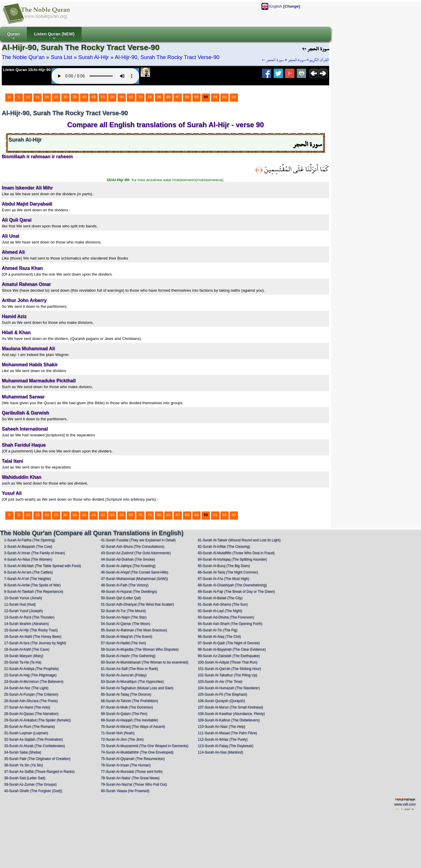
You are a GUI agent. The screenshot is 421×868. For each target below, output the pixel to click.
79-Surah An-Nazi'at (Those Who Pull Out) (134, 784)
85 (169, 97)
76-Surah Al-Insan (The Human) (126, 765)
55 (112, 97)
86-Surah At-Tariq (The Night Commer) (228, 572)
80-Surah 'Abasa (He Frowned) (125, 791)
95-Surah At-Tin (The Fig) (218, 630)
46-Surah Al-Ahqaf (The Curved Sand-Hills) (134, 572)
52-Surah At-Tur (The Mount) (123, 611)
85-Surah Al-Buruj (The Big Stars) (224, 566)
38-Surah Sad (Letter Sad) (25, 778)
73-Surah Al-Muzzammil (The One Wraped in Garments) (145, 746)
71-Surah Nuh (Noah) (118, 733)
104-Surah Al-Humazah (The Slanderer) (229, 688)
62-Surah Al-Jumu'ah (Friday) (124, 675)
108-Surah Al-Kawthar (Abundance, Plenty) (231, 714)
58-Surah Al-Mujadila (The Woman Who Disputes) (140, 649)
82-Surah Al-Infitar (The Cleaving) (224, 547)
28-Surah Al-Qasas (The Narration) (31, 714)
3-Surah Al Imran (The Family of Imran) (34, 553)
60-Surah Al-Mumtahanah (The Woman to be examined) (145, 662)
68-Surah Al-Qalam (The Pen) (124, 714)
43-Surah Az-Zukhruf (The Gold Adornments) (136, 553)
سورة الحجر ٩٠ (273, 60)
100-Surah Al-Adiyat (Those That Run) (227, 662)
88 (187, 97)
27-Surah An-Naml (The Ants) (27, 707)
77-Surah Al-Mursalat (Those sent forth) (132, 772)
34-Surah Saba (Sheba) (23, 752)
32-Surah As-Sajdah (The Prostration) (33, 739)
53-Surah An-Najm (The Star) (124, 617)
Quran (13, 36)
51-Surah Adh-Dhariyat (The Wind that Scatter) (137, 604)
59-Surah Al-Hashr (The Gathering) (128, 656)
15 (38, 97)
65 (131, 97)
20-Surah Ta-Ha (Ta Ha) (23, 662)
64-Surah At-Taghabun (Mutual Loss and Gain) (137, 688)
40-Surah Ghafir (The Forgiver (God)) (33, 791)
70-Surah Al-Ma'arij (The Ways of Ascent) (133, 727)
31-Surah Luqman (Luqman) (26, 733)
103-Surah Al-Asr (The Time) (220, 682)
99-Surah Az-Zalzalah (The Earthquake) (229, 656)
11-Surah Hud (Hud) (20, 604)
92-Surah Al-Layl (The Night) (220, 611)
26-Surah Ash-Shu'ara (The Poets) (31, 701)
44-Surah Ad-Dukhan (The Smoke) (128, 559)
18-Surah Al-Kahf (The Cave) (27, 649)
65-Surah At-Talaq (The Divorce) (126, 694)
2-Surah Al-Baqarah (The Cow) (28, 547)
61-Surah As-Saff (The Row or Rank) (130, 669)
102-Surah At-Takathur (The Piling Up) (227, 675)
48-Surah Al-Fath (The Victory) (125, 585)
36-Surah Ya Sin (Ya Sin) (24, 765)
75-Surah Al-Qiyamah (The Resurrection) (133, 759)
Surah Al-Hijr (94, 57)
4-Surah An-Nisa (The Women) (28, 559)
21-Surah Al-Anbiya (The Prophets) (31, 669)
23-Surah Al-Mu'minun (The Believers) (34, 682)
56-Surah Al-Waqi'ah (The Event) (126, 637)
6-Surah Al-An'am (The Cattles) (28, 572)
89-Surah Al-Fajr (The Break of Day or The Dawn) (236, 592)
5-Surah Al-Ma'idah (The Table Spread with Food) (43, 566)
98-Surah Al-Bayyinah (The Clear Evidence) (232, 649)
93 (234, 97)
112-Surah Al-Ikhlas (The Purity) (223, 739)
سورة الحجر (297, 60)
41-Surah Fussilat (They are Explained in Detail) (138, 540)
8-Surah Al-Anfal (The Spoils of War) (32, 585)
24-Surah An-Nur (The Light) (26, 688)
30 (66, 97)
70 (140, 97)
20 (47, 97)
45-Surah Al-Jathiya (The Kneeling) (128, 566)
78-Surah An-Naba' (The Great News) (130, 778)
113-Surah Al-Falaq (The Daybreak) (225, 746)
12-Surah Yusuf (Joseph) (24, 611)
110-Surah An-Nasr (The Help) (221, 727)
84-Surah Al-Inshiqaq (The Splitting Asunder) (232, 559)
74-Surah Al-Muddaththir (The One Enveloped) (137, 752)
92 (225, 97)
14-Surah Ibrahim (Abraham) (26, 624)
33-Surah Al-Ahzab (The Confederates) (34, 746)
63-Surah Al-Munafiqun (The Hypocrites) (132, 682)
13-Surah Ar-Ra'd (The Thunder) (29, 617)
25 (56, 97)
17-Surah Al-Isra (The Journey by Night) (35, 643)
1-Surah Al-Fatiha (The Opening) (30, 540)
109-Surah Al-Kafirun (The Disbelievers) (229, 720)
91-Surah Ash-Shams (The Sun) (223, 604)
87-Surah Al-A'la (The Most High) (223, 579)
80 (159, 97)
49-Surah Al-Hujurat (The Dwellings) (129, 592)
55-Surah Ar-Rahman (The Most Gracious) (134, 630)
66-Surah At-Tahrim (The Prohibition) (129, 701)
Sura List (61, 57)
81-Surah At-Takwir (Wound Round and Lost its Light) (239, 540)
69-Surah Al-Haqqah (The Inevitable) (129, 720)
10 (28, 97)
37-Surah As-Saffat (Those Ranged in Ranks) (39, 772)
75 (150, 97)
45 (94, 97)
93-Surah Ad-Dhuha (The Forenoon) (226, 617)
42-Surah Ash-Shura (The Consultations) (133, 547)
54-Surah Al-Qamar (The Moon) (126, 624)
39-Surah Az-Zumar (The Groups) (30, 784)
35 (75, 97)
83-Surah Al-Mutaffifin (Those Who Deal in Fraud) (236, 553)
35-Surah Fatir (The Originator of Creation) (37, 759)
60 (122, 97)
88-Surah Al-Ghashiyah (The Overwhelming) (232, 585)
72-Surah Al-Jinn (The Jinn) (122, 739)
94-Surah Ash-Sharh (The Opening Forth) (230, 624)
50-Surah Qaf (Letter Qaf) (121, 598)
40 (84, 97)
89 (197, 97)
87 (178, 97)
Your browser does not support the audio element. (95, 76)
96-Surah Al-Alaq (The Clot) (219, 637)
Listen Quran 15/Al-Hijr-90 (27, 70)
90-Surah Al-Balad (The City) (220, 598)
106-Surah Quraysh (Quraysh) (221, 701)
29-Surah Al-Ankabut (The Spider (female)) (37, 720)
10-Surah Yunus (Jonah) (23, 598)
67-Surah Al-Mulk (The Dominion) (127, 707)
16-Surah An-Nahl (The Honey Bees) (33, 637)
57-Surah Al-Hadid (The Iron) (123, 643)
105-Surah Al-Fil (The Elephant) (222, 694)
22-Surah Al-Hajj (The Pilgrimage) (30, 675)
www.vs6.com (405, 804)
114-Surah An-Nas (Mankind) (220, 752)
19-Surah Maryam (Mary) (24, 656)
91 (215, 97)
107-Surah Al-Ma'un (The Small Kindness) (230, 707)
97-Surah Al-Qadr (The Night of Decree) (229, 643)
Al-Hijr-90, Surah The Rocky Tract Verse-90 (167, 57)
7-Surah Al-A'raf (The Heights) (27, 579)
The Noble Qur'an (23, 57)
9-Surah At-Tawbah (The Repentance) (34, 592)
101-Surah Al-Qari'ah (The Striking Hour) (229, 669)
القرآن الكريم (319, 60)
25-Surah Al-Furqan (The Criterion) (31, 694)
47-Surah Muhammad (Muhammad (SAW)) (134, 579)
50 (103, 97)
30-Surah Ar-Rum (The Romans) (29, 727)
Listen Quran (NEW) (54, 36)
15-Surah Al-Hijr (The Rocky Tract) (31, 630)
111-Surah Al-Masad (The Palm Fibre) (227, 733)
